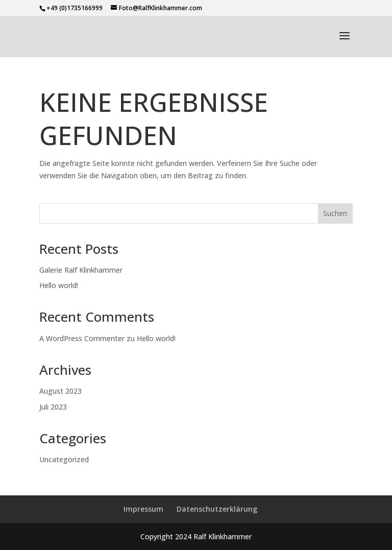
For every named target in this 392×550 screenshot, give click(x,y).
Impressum (143, 509)
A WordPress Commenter (82, 338)
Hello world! (59, 285)
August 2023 (60, 391)
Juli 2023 (53, 407)
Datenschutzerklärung (217, 509)
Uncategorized (64, 459)
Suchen (335, 213)
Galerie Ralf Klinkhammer (81, 270)
